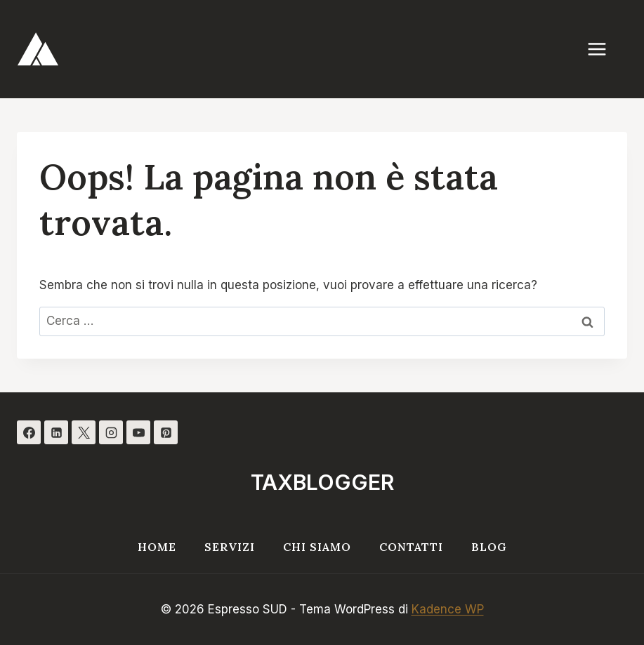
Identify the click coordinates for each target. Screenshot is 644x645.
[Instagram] (111, 432)
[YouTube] (138, 432)
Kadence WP (448, 609)
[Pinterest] (166, 432)
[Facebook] (29, 432)
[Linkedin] (56, 432)
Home (157, 547)
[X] (84, 432)
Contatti (411, 547)
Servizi (230, 547)
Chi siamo (317, 547)
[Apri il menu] (604, 49)
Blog (489, 547)
